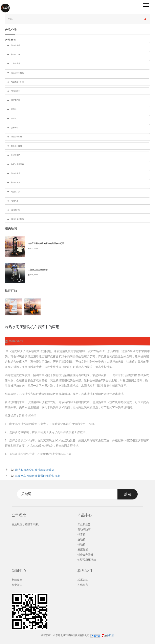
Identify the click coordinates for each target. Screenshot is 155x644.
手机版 (110, 635)
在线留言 (83, 585)
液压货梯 (83, 550)
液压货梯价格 (17, 137)
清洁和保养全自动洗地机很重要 (35, 470)
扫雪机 (14, 109)
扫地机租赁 (16, 182)
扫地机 (81, 545)
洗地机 (81, 539)
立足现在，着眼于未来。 (26, 524)
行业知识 (17, 585)
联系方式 (83, 580)
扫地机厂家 (16, 54)
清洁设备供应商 (17, 219)
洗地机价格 (16, 45)
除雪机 (14, 119)
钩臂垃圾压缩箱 (17, 164)
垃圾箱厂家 (16, 192)
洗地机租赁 (16, 173)
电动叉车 (15, 201)
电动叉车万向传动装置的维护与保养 (38, 476)
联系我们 (85, 571)
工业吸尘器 (16, 63)
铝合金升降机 (17, 146)
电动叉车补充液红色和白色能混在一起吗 (46, 243)
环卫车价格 (16, 155)
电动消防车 (16, 91)
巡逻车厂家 (16, 100)
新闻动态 (17, 580)
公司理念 (19, 515)
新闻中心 (19, 571)
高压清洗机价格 (17, 73)
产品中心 (85, 515)
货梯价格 (15, 128)
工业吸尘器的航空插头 (38, 270)
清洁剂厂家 (16, 210)
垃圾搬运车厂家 (17, 82)
